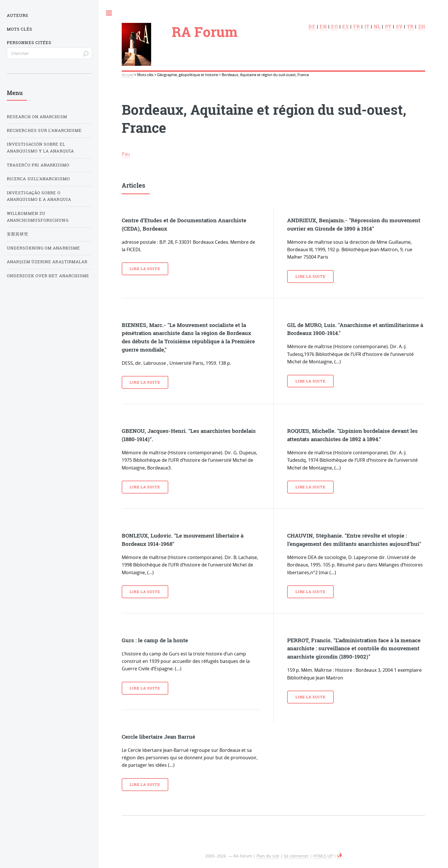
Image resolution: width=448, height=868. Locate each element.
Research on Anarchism (37, 117)
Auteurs (18, 15)
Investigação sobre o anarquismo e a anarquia (39, 196)
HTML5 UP (323, 856)
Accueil (128, 75)
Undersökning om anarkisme (43, 248)
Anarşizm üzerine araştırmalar (47, 262)
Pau (126, 154)
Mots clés (20, 29)
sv (399, 27)
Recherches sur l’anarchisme (44, 130)
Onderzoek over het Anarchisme (48, 276)
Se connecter (296, 856)
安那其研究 (18, 234)
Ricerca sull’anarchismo (38, 179)
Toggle (109, 13)
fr (357, 27)
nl (377, 27)
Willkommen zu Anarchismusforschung (38, 217)
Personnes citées (29, 43)
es (345, 27)
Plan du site (268, 856)
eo (334, 27)
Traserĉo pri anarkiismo (38, 165)
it (367, 27)
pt (388, 27)
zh (422, 27)
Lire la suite (145, 269)
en (323, 27)
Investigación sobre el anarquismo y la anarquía (40, 148)
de (312, 27)
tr (410, 27)
